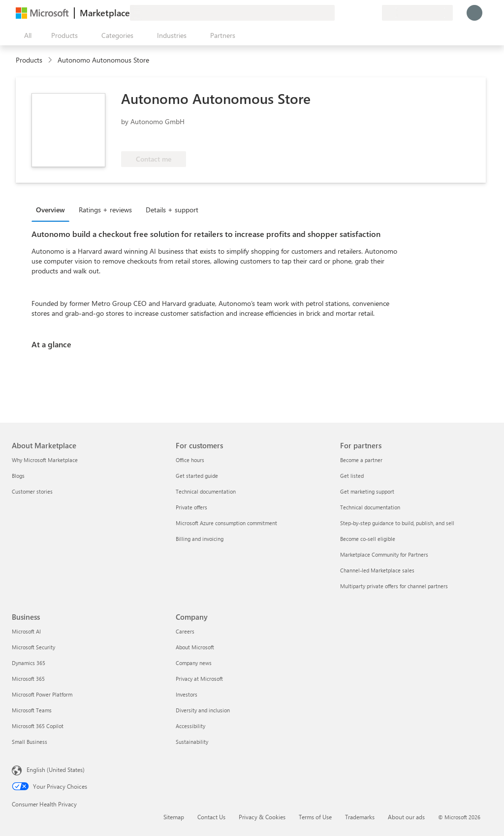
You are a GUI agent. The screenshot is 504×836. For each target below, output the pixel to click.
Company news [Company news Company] (194, 663)
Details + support (172, 210)
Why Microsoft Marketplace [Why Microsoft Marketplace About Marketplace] (45, 460)
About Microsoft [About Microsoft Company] (195, 647)
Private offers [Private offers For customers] (191, 507)
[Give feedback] (339, 13)
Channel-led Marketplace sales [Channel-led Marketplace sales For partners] (377, 570)
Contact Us (211, 817)
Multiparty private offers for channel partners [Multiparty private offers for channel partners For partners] (394, 586)
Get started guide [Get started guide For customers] (197, 476)
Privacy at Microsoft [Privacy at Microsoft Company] (199, 679)
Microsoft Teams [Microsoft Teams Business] (32, 710)
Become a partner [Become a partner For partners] (361, 460)
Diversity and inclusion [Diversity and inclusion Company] (203, 710)
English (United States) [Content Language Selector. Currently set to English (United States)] (56, 769)
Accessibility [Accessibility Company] (190, 726)
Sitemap (174, 817)
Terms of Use (315, 817)
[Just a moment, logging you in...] (474, 13)
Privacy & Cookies (262, 817)
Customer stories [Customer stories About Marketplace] (32, 491)
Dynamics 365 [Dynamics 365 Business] (29, 663)
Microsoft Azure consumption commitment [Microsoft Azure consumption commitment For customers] (226, 523)
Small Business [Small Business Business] (30, 742)
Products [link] (29, 60)
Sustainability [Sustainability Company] (192, 742)
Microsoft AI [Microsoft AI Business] (26, 631)
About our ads (406, 817)
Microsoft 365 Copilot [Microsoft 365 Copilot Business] (38, 726)
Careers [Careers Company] (185, 631)
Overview (50, 210)
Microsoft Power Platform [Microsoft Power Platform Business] (42, 694)
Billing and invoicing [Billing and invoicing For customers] (200, 539)
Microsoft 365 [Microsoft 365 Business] (28, 679)
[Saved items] (362, 13)
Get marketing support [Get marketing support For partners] (367, 491)
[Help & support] (350, 13)
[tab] (53, 209)
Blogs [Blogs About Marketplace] (18, 476)
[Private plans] (374, 13)
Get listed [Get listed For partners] (352, 476)
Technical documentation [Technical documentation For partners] (370, 507)
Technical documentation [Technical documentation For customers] (206, 491)
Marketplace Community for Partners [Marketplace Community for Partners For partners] (384, 554)
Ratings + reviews (105, 210)
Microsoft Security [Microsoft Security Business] (33, 647)
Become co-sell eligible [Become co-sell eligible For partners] (368, 539)
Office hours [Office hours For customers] (190, 460)
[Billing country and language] (417, 13)
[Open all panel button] (26, 35)
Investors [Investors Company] (187, 694)
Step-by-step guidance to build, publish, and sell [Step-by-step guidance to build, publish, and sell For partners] (397, 523)
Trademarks (360, 817)
